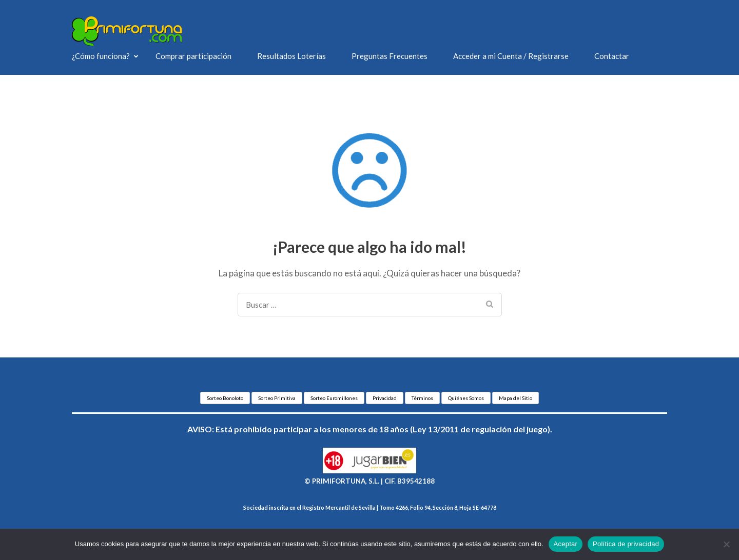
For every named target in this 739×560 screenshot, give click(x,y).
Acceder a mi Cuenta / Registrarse (511, 56)
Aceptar (566, 544)
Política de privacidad (626, 544)
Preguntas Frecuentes (390, 56)
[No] (726, 544)
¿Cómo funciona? (101, 56)
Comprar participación (193, 56)
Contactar (612, 56)
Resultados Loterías (291, 56)
